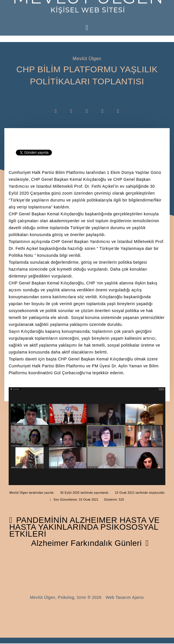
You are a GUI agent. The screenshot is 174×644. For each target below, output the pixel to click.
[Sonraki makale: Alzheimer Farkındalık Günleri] (90, 544)
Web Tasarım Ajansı (125, 599)
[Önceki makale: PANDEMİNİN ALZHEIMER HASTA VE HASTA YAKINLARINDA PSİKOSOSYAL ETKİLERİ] (84, 528)
